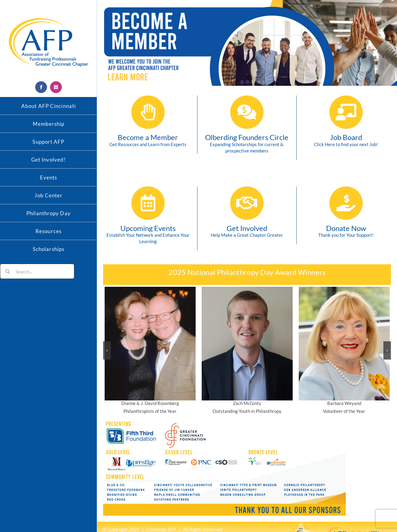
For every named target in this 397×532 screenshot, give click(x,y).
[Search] (8, 271)
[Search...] (37, 271)
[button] (107, 350)
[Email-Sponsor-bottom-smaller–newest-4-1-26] (224, 422)
